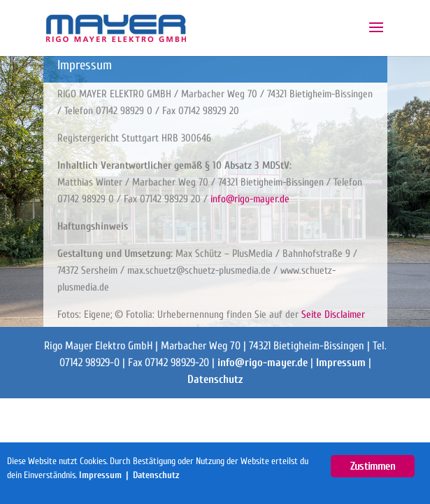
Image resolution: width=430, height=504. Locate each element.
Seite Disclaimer (333, 315)
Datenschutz (215, 379)
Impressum (341, 363)
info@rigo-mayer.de (250, 199)
